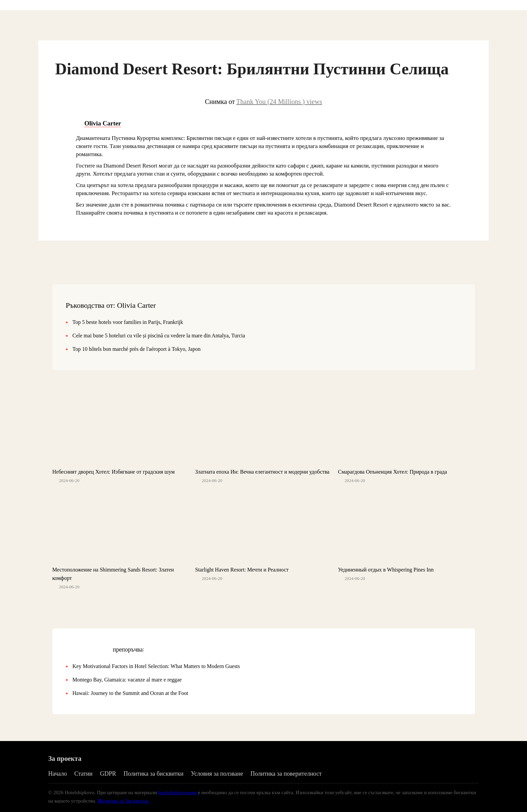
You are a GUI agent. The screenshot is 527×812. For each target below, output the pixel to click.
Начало (58, 774)
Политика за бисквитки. (123, 801)
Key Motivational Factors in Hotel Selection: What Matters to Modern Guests (156, 666)
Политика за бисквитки (153, 774)
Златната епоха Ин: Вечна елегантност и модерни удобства (262, 472)
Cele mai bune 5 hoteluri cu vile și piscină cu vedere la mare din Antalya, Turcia (159, 336)
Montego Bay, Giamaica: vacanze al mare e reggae (127, 680)
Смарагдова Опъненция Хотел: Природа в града (392, 472)
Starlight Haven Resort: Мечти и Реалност (242, 570)
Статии (84, 774)
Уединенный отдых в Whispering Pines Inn (386, 570)
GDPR (108, 774)
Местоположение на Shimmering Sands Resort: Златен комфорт (113, 574)
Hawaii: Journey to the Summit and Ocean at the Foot (130, 693)
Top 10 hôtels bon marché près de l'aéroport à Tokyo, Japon (137, 349)
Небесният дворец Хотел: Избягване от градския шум (114, 472)
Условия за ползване (217, 774)
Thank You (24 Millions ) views (279, 102)
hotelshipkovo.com (177, 792)
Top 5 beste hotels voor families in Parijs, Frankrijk (128, 322)
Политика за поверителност (286, 774)
